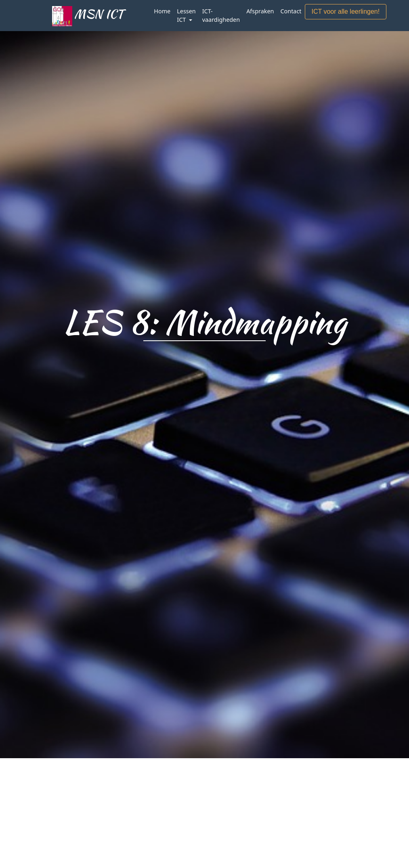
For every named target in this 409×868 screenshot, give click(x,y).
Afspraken (260, 11)
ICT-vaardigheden (221, 16)
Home (162, 11)
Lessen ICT (186, 16)
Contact (291, 11)
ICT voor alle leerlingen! (346, 12)
